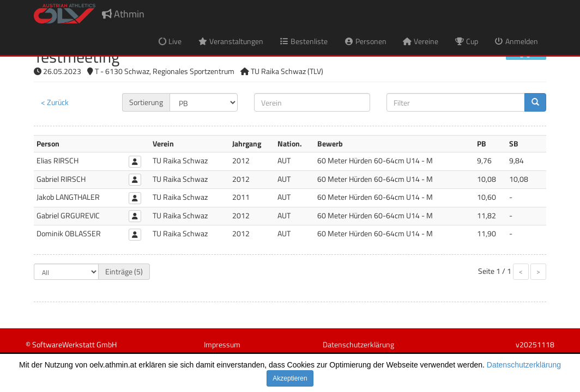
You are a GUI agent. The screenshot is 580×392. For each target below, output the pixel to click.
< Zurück (55, 102)
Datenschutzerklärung (524, 365)
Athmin (123, 14)
